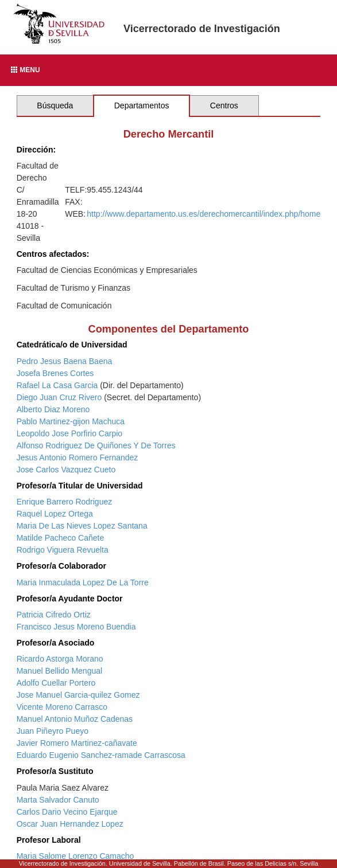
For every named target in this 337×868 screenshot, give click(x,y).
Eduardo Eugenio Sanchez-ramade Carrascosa (101, 755)
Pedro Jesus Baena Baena (65, 361)
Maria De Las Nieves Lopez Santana (82, 526)
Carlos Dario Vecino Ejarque (67, 812)
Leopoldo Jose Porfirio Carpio (69, 433)
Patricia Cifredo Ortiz (54, 615)
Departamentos (142, 105)
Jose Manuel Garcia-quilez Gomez (78, 695)
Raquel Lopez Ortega (55, 514)
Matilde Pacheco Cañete (61, 538)
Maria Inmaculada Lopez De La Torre (83, 582)
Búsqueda (55, 105)
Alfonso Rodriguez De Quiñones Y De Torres (96, 445)
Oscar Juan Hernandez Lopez (70, 824)
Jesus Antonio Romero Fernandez (78, 458)
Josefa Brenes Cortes (55, 373)
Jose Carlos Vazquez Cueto (66, 470)
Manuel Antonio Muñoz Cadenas (75, 719)
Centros (224, 105)
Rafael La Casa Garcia (57, 385)
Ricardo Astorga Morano (60, 659)
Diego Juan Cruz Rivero (59, 397)
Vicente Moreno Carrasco (62, 707)
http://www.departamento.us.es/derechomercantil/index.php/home (204, 214)
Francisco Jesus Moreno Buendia (76, 627)
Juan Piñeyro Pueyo (53, 731)
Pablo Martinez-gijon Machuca (71, 421)
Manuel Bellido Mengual (59, 671)
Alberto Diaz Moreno (53, 409)
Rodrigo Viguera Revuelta (63, 550)
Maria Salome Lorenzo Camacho (75, 856)
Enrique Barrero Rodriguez (65, 502)
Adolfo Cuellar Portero (56, 683)
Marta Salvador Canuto (58, 800)
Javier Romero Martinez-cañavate (77, 743)
